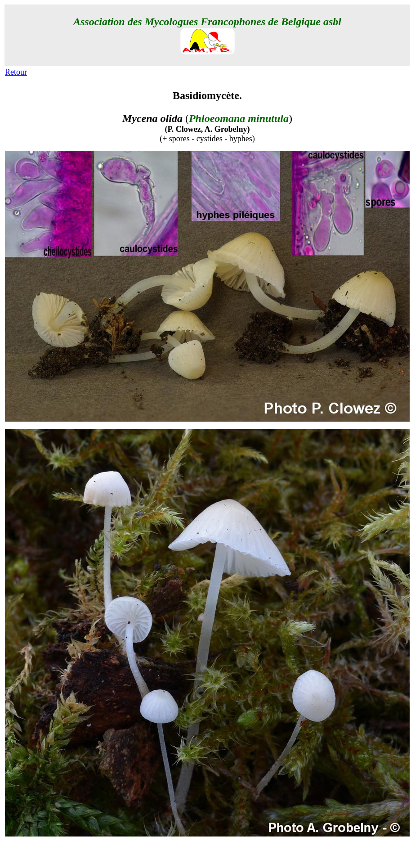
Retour (16, 72)
